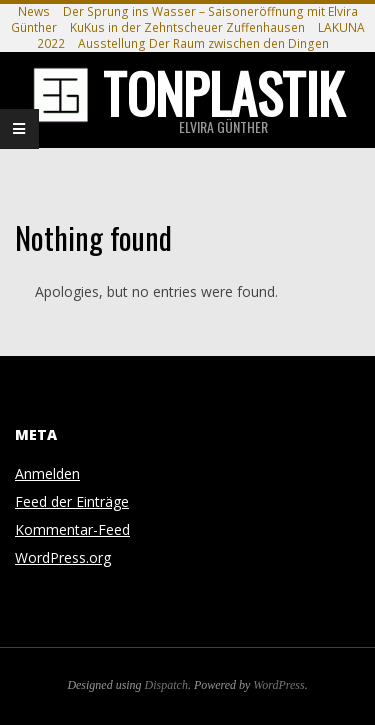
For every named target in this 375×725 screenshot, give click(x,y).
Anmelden (47, 473)
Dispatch (166, 685)
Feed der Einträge (72, 501)
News (34, 11)
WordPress (278, 685)
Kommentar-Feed (72, 529)
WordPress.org (63, 557)
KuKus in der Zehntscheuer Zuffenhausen (187, 27)
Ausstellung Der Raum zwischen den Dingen (203, 43)
